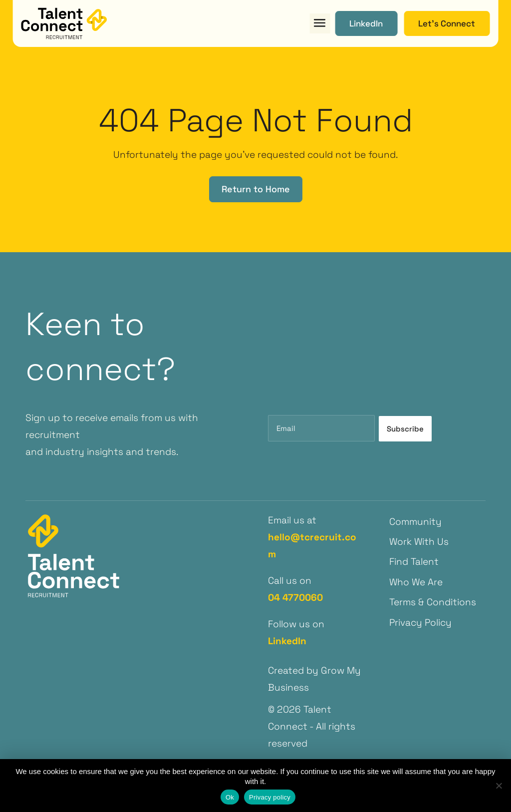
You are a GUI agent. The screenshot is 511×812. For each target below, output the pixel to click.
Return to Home (256, 189)
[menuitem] (437, 522)
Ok (230, 797)
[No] (499, 786)
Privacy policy (270, 797)
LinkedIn (287, 641)
